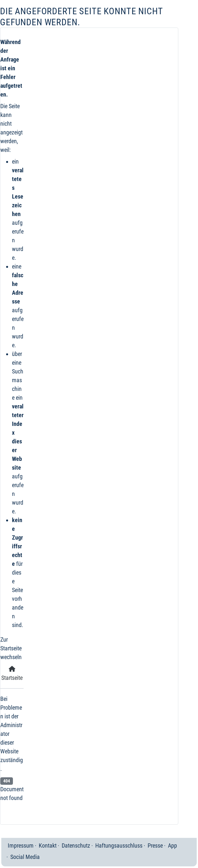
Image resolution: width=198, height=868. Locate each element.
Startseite (12, 674)
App (172, 845)
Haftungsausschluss (119, 845)
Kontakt (48, 845)
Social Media (25, 857)
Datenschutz (76, 845)
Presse (155, 845)
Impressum (21, 845)
